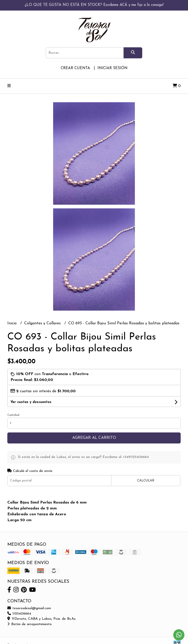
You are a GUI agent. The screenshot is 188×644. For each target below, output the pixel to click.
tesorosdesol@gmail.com (29, 608)
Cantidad (13, 415)
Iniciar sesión (112, 68)
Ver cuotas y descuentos (31, 402)
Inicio (13, 323)
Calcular (146, 481)
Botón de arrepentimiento (29, 624)
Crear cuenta (75, 68)
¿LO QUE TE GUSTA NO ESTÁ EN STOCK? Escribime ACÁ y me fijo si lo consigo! (94, 5)
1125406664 (19, 614)
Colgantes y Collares (43, 323)
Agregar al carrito (94, 438)
